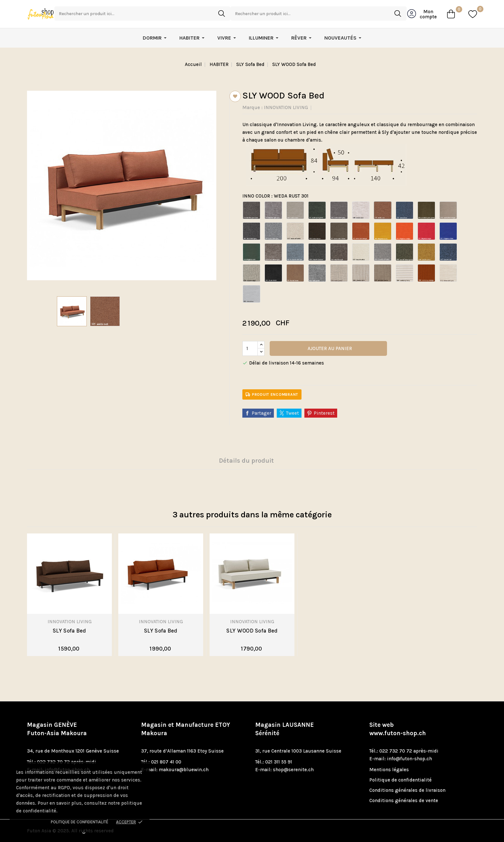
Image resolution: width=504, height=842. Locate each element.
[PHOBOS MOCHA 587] (383, 273)
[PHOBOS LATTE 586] (361, 273)
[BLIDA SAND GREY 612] (448, 273)
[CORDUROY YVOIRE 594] (405, 273)
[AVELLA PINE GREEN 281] (317, 210)
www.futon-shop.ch (398, 733)
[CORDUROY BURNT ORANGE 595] (426, 273)
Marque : (252, 107)
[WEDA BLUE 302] (405, 210)
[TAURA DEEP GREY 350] (252, 231)
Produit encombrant (272, 393)
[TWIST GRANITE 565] (317, 273)
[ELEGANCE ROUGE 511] (426, 231)
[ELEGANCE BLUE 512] (448, 231)
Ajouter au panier (329, 348)
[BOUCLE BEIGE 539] (252, 273)
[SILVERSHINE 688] (252, 294)
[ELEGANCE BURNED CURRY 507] (383, 231)
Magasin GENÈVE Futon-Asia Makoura (57, 729)
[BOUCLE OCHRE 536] (426, 252)
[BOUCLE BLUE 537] (448, 252)
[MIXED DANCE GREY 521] (273, 252)
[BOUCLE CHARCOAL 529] (317, 252)
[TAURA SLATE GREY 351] (273, 231)
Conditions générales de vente (404, 800)
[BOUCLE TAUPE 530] (339, 252)
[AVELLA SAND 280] (295, 210)
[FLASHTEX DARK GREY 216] (252, 210)
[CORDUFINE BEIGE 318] (448, 210)
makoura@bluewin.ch (184, 770)
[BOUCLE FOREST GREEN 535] (405, 252)
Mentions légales (389, 770)
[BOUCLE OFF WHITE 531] (361, 252)
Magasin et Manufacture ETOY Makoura (186, 729)
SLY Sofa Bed (69, 631)
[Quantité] (250, 348)
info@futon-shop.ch (410, 759)
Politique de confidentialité (80, 822)
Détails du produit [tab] (246, 461)
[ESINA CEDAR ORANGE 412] (361, 231)
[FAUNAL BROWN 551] (295, 273)
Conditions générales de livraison (407, 790)
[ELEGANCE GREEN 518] (252, 252)
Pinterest (324, 413)
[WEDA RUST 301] (383, 210)
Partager (261, 413)
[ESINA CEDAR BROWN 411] (339, 231)
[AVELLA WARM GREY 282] (339, 210)
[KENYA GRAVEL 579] (339, 273)
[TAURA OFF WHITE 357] (295, 231)
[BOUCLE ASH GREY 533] (383, 252)
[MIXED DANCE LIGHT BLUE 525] (295, 252)
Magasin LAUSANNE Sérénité (284, 729)
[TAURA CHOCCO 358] (317, 231)
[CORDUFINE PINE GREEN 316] (426, 210)
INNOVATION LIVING (286, 107)
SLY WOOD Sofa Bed (252, 631)
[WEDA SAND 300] (361, 210)
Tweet (292, 413)
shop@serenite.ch (293, 770)
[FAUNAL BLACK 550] (273, 273)
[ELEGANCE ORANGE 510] (405, 231)
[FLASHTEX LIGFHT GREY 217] (273, 210)
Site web (398, 729)
